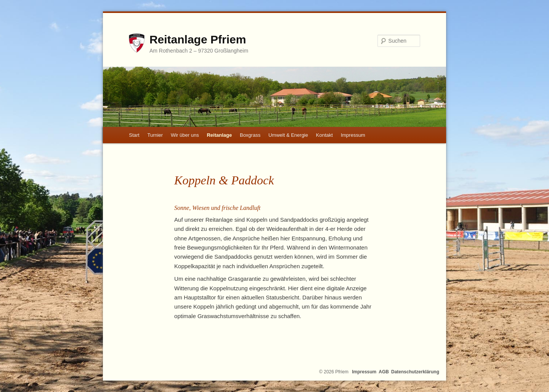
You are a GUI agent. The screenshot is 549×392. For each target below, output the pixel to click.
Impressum (353, 135)
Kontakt (324, 135)
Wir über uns (185, 135)
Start (134, 135)
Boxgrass (250, 135)
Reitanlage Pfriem (198, 39)
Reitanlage (219, 135)
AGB (384, 372)
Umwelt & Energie (288, 135)
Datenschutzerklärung (415, 372)
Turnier (155, 135)
